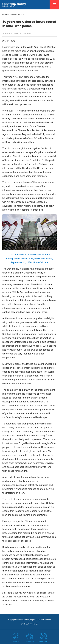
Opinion (6, 14)
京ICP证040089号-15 (30, 624)
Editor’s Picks (17, 14)
